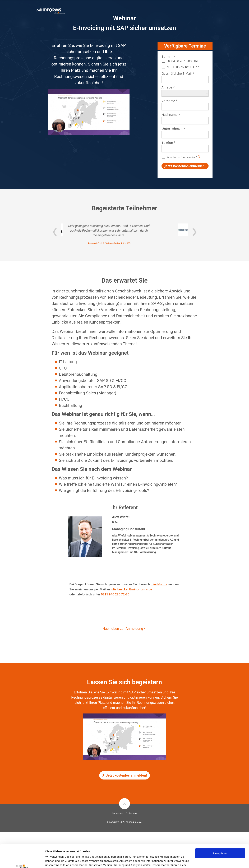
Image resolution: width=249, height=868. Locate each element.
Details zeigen (54, 861)
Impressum (118, 813)
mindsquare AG (134, 822)
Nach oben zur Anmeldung (124, 629)
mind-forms (159, 584)
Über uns (132, 813)
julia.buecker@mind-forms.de (131, 589)
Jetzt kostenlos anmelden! (125, 775)
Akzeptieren (220, 832)
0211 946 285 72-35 (115, 594)
